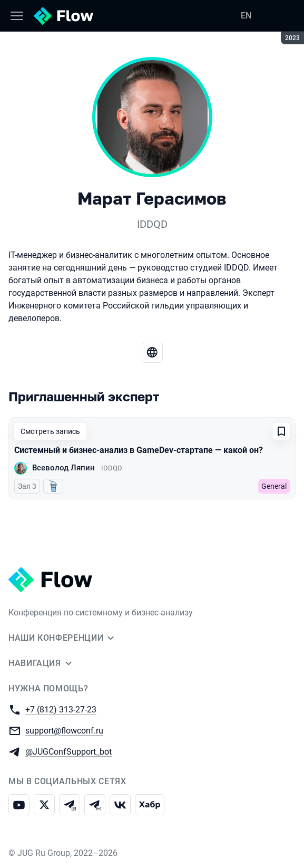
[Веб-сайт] (152, 352)
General (274, 486)
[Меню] (17, 16)
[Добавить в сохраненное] (281, 431)
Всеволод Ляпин (63, 468)
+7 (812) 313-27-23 (61, 709)
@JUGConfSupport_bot (68, 751)
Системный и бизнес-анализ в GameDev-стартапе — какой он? (139, 450)
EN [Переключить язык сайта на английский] (246, 16)
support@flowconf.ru (64, 730)
